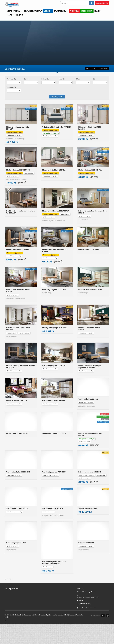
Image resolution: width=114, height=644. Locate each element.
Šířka (78, 79)
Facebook (103, 563)
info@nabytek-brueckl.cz (87, 555)
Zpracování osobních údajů (59, 562)
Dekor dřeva (46, 79)
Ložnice (92, 68)
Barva (26, 79)
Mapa (80, 547)
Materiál (62, 79)
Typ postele (11, 87)
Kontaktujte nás (102, 3)
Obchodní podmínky (41, 562)
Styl (95, 79)
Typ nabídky (11, 79)
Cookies (72, 562)
